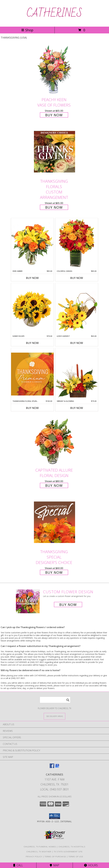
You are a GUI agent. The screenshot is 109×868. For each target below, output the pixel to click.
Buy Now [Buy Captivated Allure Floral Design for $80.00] (54, 485)
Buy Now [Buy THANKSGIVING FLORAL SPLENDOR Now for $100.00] (32, 408)
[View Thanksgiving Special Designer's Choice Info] (54, 522)
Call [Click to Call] (18, 865)
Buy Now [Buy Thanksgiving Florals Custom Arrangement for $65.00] (54, 207)
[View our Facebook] (52, 767)
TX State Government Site (68, 852)
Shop (27, 30)
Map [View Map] (54, 865)
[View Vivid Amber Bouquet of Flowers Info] (32, 244)
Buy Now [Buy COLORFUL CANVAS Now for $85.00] (77, 278)
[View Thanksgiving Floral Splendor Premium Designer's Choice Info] (32, 374)
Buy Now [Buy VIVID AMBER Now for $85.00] (32, 278)
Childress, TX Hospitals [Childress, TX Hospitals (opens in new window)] (72, 847)
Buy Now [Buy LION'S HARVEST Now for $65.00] (77, 343)
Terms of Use (76, 857)
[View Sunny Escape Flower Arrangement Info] (32, 309)
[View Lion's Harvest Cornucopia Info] (77, 309)
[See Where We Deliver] (54, 716)
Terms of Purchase (55, 857)
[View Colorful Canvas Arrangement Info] (77, 244)
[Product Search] (55, 700)
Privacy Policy (34, 857)
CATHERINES (54, 13)
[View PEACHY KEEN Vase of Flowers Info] (54, 70)
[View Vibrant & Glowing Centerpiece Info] (77, 374)
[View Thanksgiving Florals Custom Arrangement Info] (54, 152)
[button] (55, 816)
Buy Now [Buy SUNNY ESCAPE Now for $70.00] (32, 343)
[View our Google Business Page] (57, 767)
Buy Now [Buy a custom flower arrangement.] (68, 605)
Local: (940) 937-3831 (54, 789)
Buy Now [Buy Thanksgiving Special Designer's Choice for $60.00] (54, 572)
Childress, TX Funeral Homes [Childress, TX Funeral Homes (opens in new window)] (40, 847)
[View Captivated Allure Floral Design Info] (54, 441)
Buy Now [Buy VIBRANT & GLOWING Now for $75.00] (77, 408)
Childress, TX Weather (39, 852)
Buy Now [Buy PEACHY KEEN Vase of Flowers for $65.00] (54, 115)
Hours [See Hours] (91, 865)
